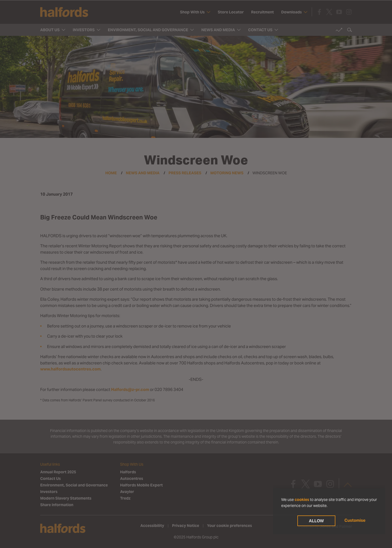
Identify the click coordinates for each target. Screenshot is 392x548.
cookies (302, 500)
